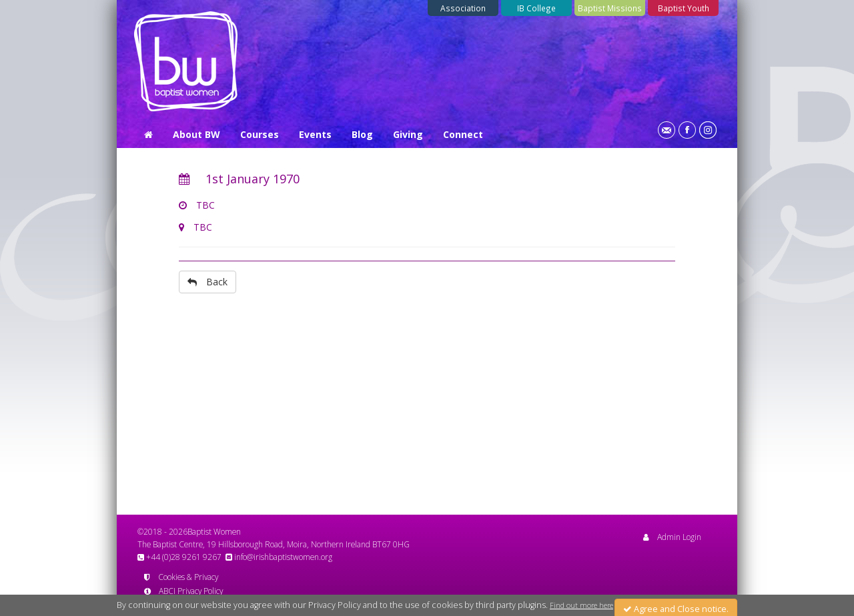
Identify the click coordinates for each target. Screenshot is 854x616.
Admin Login (672, 537)
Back (207, 282)
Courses (260, 134)
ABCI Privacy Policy (183, 591)
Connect (463, 134)
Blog (362, 134)
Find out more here (581, 609)
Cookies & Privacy (181, 577)
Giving (408, 134)
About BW (196, 134)
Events (315, 134)
